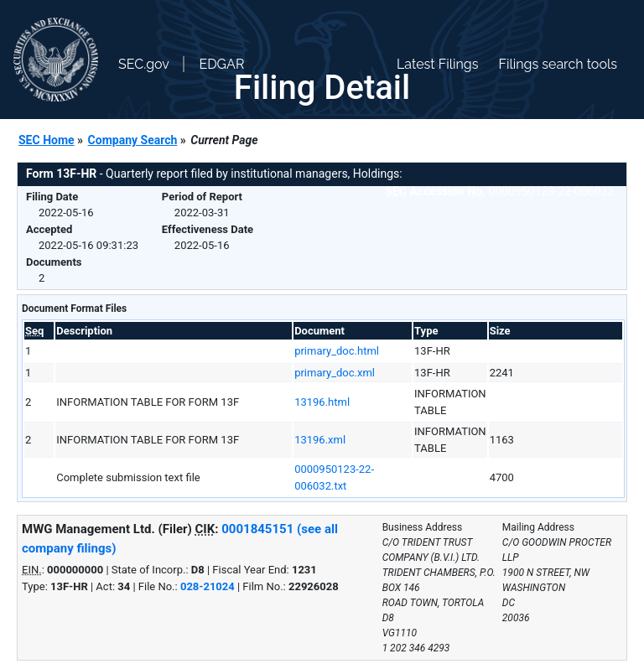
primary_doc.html (337, 351)
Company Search (133, 140)
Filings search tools (558, 64)
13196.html (322, 402)
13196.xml (320, 440)
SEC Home (47, 140)
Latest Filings (437, 64)
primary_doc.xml (335, 373)
